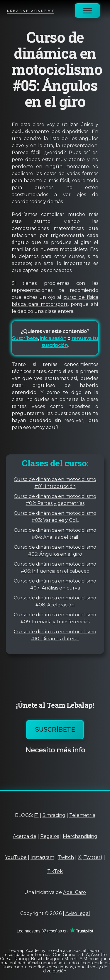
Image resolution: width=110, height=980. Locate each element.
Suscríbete (25, 338)
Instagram (42, 857)
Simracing (54, 815)
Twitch (66, 857)
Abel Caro (75, 892)
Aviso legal (78, 913)
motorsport (53, 304)
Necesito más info (55, 750)
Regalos (50, 836)
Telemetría (82, 815)
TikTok (55, 871)
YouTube (16, 857)
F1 (36, 815)
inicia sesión (53, 338)
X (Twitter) (90, 857)
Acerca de (25, 836)
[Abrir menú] (87, 11)
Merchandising (80, 836)
